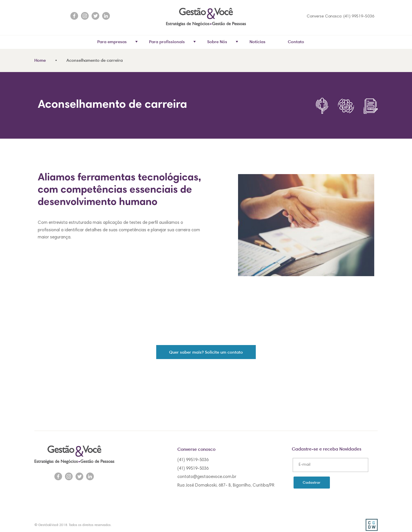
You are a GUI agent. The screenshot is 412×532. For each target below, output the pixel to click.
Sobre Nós (223, 42)
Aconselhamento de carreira (95, 60)
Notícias (257, 42)
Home (40, 60)
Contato (296, 42)
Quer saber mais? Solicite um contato (206, 352)
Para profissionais (172, 42)
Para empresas (117, 42)
